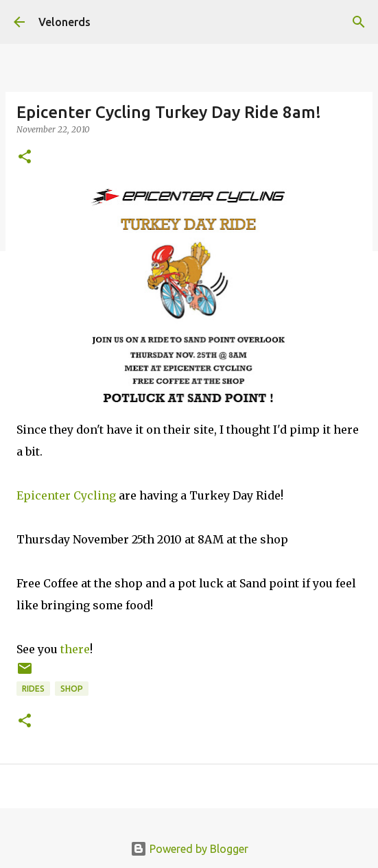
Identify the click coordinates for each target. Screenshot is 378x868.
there (75, 649)
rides (33, 689)
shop (72, 689)
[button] (25, 157)
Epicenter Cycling (66, 495)
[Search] (359, 22)
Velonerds (64, 22)
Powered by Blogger (189, 849)
